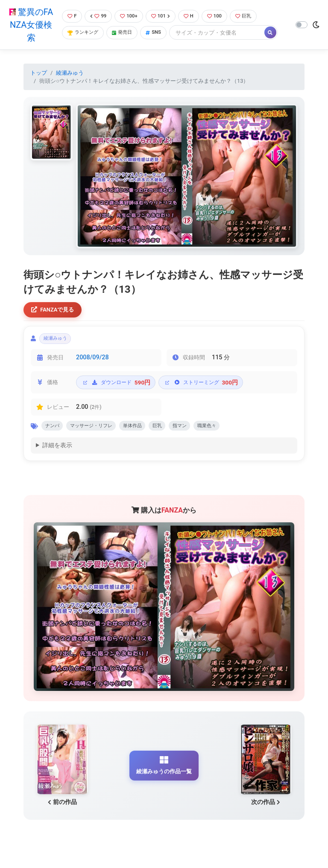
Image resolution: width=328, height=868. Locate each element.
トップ (39, 73)
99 (98, 16)
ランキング (83, 33)
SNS (160, 33)
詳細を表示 (57, 452)
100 (221, 16)
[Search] (224, 33)
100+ (130, 16)
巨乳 (253, 16)
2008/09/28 (92, 362)
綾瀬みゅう (70, 73)
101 (164, 16)
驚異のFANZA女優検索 (30, 25)
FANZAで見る (55, 310)
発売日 (126, 33)
